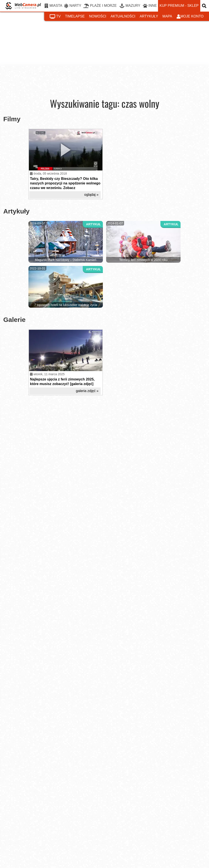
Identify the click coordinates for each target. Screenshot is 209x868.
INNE (150, 6)
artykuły (149, 16)
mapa (167, 16)
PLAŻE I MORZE (100, 6)
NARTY (73, 6)
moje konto (190, 17)
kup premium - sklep (179, 6)
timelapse (75, 16)
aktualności (123, 16)
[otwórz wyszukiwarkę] (205, 6)
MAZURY (130, 6)
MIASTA (53, 6)
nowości (98, 16)
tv (55, 17)
